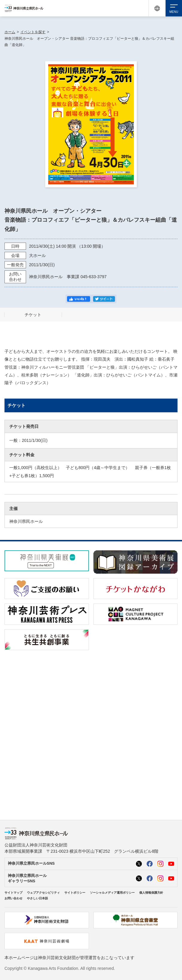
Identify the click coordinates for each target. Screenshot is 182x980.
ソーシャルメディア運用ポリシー (112, 893)
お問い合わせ (13, 898)
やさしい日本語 (37, 898)
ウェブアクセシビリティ (43, 893)
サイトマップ (13, 893)
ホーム (10, 32)
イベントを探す (33, 32)
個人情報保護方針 (151, 893)
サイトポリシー (75, 893)
